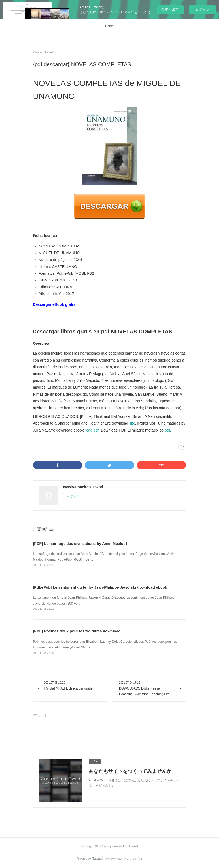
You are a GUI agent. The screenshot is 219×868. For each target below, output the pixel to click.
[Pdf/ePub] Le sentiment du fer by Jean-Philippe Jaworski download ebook (100, 587)
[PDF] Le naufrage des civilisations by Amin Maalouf (80, 544)
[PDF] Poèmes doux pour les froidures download (77, 631)
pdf (167, 430)
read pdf (92, 430)
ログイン (203, 10)
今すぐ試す (170, 9)
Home (109, 26)
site (132, 423)
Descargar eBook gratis (54, 304)
